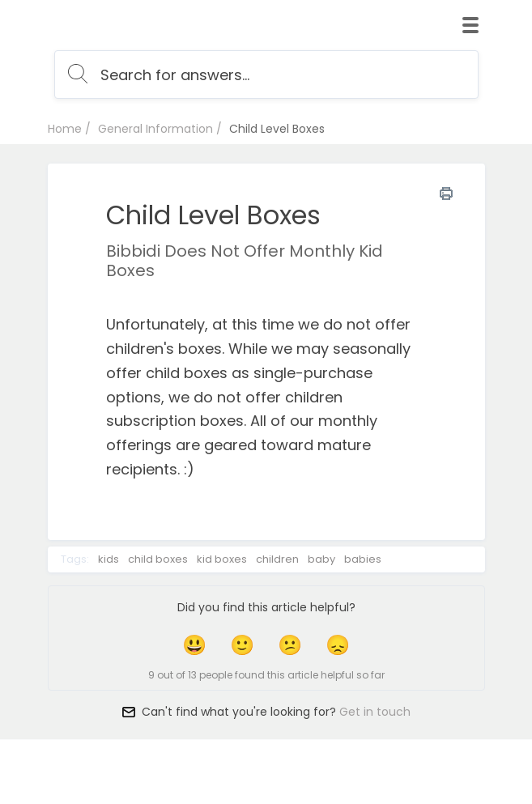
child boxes (158, 559)
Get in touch (375, 712)
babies (363, 559)
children (277, 559)
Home (65, 129)
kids (109, 559)
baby (321, 559)
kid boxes (222, 559)
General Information (155, 129)
